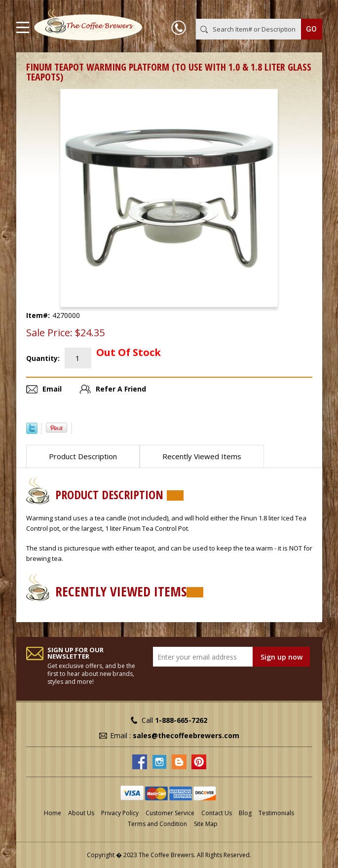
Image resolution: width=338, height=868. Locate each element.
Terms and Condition (157, 824)
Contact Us (217, 813)
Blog (245, 813)
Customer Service (170, 813)
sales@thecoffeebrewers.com (186, 735)
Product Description (83, 456)
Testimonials (276, 813)
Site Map (206, 824)
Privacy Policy (120, 813)
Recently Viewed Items (202, 456)
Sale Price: (49, 333)
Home (53, 813)
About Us (81, 813)
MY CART (308, 9)
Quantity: (43, 358)
